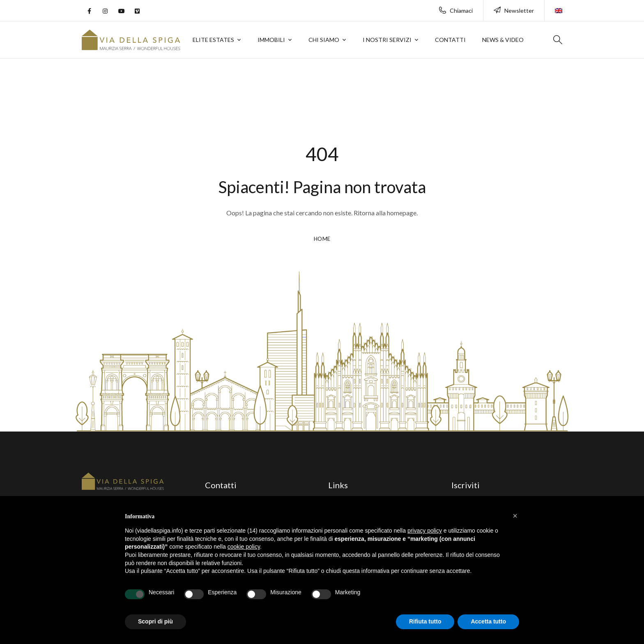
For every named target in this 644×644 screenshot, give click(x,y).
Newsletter (514, 10)
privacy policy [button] (425, 531)
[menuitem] (559, 7)
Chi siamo (324, 40)
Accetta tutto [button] (488, 621)
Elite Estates (213, 40)
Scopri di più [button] (155, 621)
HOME (322, 239)
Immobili (271, 40)
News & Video (503, 40)
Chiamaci (456, 10)
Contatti (450, 40)
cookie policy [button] (244, 547)
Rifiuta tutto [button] (425, 621)
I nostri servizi (387, 40)
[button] (515, 516)
